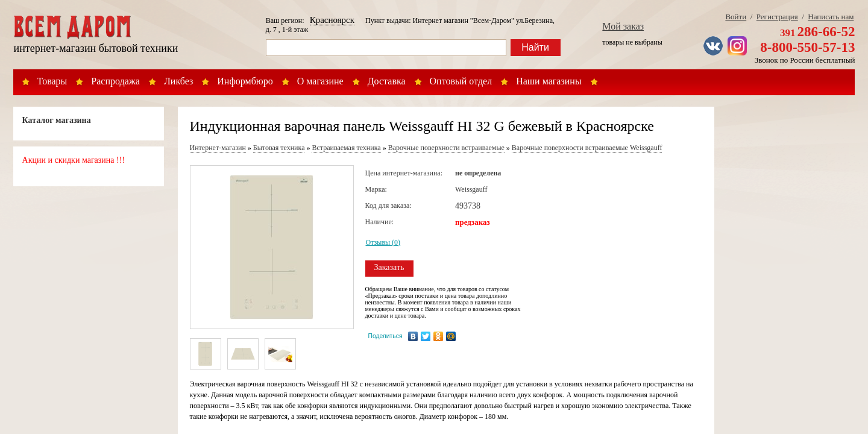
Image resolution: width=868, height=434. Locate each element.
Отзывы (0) (383, 242)
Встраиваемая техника (346, 148)
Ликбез (178, 81)
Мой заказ (623, 26)
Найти (535, 47)
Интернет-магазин (218, 148)
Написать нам (831, 17)
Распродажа (115, 81)
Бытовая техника (279, 148)
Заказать (389, 267)
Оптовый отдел (461, 81)
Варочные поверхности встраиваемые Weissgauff (587, 148)
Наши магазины (549, 81)
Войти (736, 17)
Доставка (387, 81)
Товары (52, 81)
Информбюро (245, 81)
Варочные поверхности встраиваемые (446, 148)
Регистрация (777, 17)
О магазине (320, 81)
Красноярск (332, 20)
